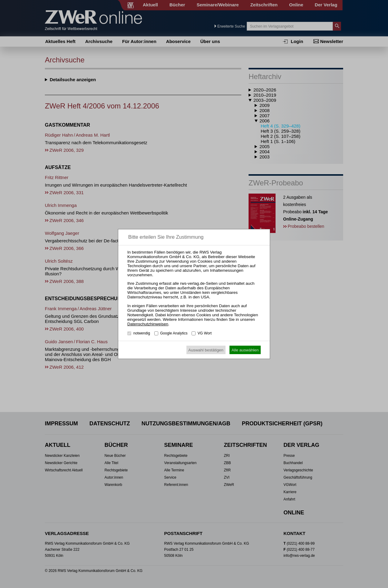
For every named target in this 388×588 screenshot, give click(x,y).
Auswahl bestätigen (206, 350)
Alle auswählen (245, 350)
